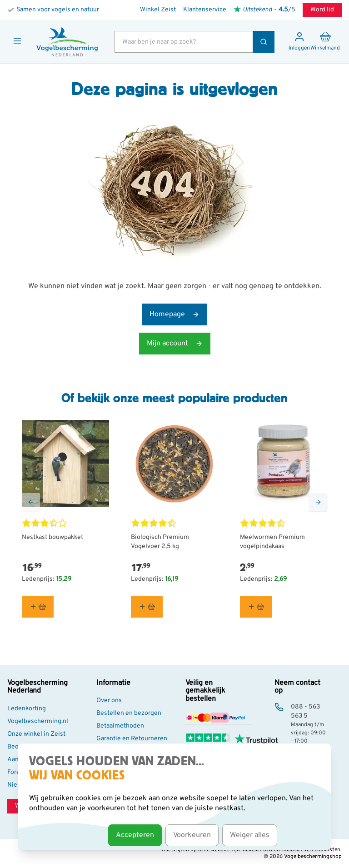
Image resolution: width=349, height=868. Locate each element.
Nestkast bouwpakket (52, 537)
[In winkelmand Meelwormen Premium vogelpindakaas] (256, 607)
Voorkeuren (192, 835)
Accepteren (135, 835)
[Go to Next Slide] (318, 502)
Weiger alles (250, 835)
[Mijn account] (299, 42)
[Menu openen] (17, 41)
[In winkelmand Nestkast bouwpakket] (38, 607)
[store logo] (67, 42)
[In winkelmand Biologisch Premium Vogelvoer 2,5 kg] (147, 607)
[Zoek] (264, 42)
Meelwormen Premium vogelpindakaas (272, 542)
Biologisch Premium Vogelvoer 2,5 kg (160, 542)
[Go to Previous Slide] (31, 502)
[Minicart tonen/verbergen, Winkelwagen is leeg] (325, 42)
